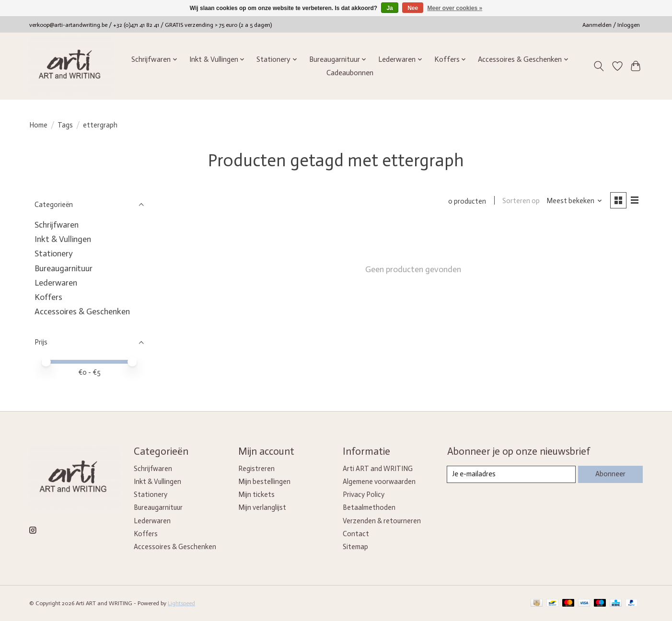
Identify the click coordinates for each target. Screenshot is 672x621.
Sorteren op (521, 201)
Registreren (256, 469)
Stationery (54, 253)
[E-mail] (511, 474)
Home (38, 125)
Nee (413, 8)
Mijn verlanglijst (262, 507)
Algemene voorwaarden (379, 482)
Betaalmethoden (369, 507)
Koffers (48, 297)
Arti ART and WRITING (378, 469)
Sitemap (355, 547)
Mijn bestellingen (264, 482)
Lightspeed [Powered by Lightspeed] (181, 603)
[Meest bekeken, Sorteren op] (574, 201)
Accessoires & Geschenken (82, 311)
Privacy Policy (364, 494)
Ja (389, 8)
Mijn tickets (256, 494)
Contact (356, 534)
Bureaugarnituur (64, 268)
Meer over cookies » (455, 8)
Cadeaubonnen (350, 73)
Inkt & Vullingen (63, 239)
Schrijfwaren (57, 225)
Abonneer (610, 474)
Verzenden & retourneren (382, 521)
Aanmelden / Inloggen (611, 25)
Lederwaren (56, 283)
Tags (65, 125)
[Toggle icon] (599, 66)
